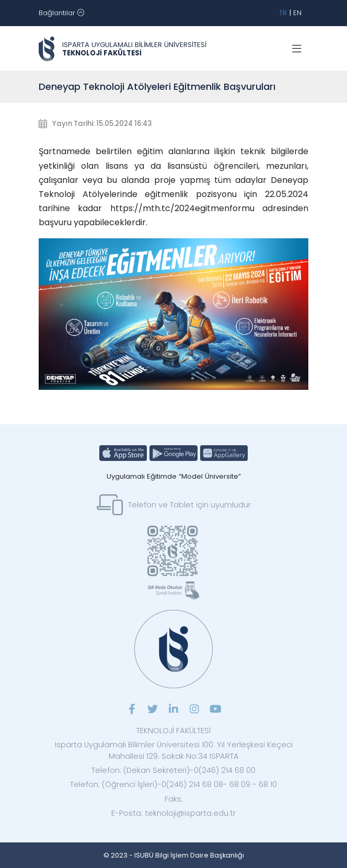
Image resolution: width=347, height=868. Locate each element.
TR (283, 13)
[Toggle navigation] (61, 13)
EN (297, 13)
